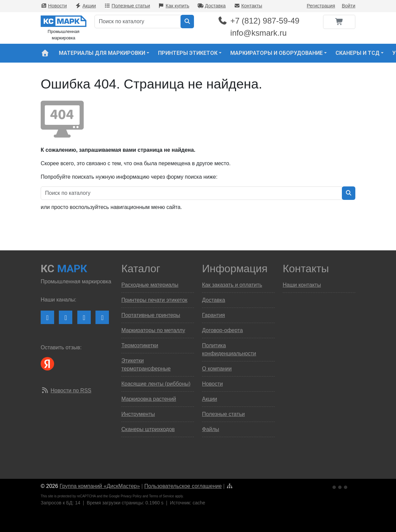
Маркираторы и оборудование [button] (276, 53)
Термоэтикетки (140, 345)
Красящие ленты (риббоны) (156, 384)
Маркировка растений (149, 399)
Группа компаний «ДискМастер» (100, 486)
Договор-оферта (222, 330)
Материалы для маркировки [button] (102, 53)
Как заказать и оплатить (232, 285)
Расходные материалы (150, 285)
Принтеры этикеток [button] (188, 53)
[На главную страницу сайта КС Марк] (45, 53)
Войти (349, 6)
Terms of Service (161, 496)
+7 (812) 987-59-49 (258, 21)
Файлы (211, 429)
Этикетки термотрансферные (146, 365)
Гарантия (213, 315)
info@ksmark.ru (259, 33)
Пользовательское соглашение (183, 486)
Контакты (248, 6)
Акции (85, 6)
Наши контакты (302, 285)
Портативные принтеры (151, 315)
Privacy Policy (131, 496)
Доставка (211, 6)
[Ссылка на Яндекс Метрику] (341, 486)
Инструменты (138, 414)
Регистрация (321, 6)
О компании (217, 369)
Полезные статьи (127, 6)
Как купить (174, 6)
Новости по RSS (71, 391)
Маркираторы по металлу (153, 330)
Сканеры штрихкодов (148, 429)
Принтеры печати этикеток (154, 300)
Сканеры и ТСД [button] (358, 53)
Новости (54, 6)
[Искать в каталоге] (187, 22)
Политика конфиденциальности (229, 349)
